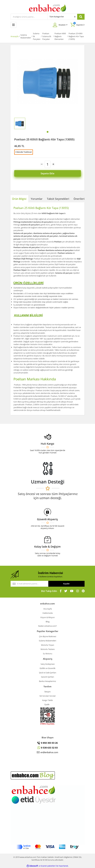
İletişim (47, 692)
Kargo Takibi (47, 700)
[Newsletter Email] (29, 584)
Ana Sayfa (48, 609)
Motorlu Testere (48, 649)
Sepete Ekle (47, 173)
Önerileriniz (81, 199)
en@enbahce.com (49, 752)
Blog (48, 622)
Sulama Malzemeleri (47, 641)
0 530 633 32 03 (49, 748)
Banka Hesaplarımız (47, 681)
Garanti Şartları (47, 677)
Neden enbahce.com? (47, 626)
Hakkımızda (48, 613)
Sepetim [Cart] (79, 24)
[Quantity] (48, 164)
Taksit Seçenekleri (58, 199)
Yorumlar (37, 199)
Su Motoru (48, 654)
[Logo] (47, 8)
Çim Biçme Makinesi (48, 636)
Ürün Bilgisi (19, 199)
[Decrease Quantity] (42, 164)
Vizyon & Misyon (47, 617)
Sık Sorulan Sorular (48, 696)
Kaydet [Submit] (66, 584)
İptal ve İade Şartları (48, 673)
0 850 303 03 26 (49, 743)
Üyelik (47, 704)
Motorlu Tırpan (48, 645)
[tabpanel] (20, 123)
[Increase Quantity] (53, 164)
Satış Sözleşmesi (48, 664)
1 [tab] (48, 132)
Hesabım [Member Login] (63, 25)
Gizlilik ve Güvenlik (47, 668)
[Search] (29, 17)
